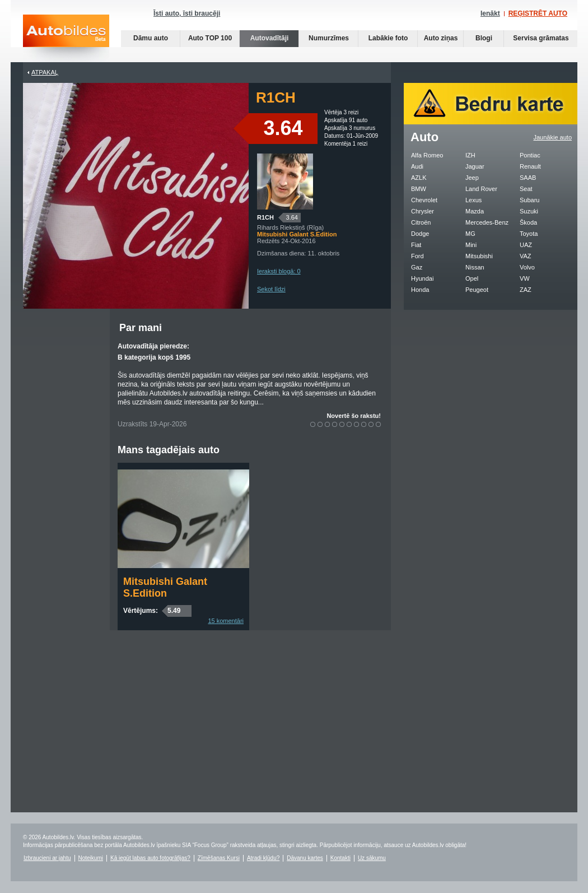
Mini (471, 245)
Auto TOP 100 (210, 38)
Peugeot (477, 290)
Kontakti (340, 858)
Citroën (421, 222)
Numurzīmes (329, 38)
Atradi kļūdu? (263, 858)
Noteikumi (91, 858)
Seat (526, 189)
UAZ (526, 245)
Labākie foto (388, 38)
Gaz (417, 267)
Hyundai (422, 278)
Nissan (475, 267)
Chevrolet (424, 200)
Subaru (529, 200)
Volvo (527, 267)
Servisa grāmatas (541, 38)
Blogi (484, 38)
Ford (417, 256)
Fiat (416, 245)
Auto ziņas (441, 38)
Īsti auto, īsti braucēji (187, 13)
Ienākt (490, 13)
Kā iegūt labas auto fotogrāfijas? (150, 858)
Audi (417, 166)
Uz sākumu (372, 858)
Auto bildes (66, 38)
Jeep (472, 178)
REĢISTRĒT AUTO (538, 13)
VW (525, 278)
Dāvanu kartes (305, 858)
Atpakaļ (45, 72)
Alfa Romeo (427, 155)
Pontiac (530, 155)
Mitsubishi (479, 256)
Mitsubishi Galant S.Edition (165, 587)
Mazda (475, 211)
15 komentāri (226, 621)
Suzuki (529, 211)
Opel (472, 278)
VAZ (526, 256)
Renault (530, 166)
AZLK (419, 178)
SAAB (528, 178)
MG (470, 234)
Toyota (529, 234)
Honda (420, 290)
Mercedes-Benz (487, 222)
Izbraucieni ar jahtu (47, 858)
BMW (419, 189)
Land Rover (481, 189)
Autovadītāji (270, 38)
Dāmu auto (151, 38)
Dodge (420, 234)
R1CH (265, 217)
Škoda (528, 222)
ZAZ (526, 290)
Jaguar (475, 166)
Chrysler (423, 211)
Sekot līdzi (271, 289)
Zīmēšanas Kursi (219, 858)
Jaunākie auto (553, 137)
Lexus (473, 200)
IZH (470, 155)
